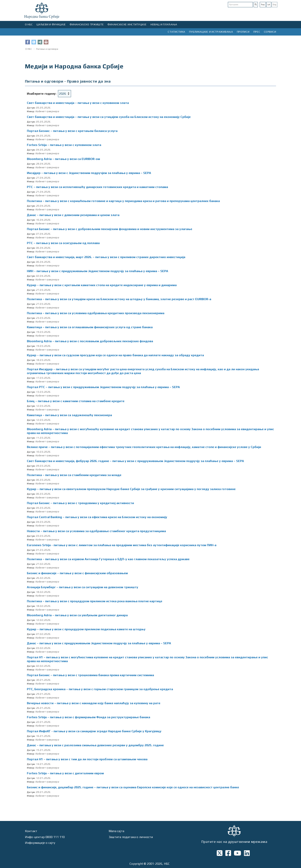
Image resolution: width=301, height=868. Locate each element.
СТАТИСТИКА (177, 32)
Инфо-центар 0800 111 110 (45, 837)
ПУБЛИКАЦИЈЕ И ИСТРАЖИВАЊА (211, 32)
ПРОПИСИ (243, 32)
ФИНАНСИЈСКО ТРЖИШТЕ (87, 24)
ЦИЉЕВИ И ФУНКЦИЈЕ (51, 24)
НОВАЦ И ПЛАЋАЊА (164, 24)
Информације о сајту (40, 843)
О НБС (29, 24)
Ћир (263, 5)
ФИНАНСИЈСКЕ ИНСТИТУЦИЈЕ (127, 24)
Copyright (136, 864)
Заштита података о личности (131, 837)
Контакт (31, 831)
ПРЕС (257, 32)
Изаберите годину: (42, 94)
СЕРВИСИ (270, 32)
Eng (275, 5)
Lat (269, 5)
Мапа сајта (116, 831)
